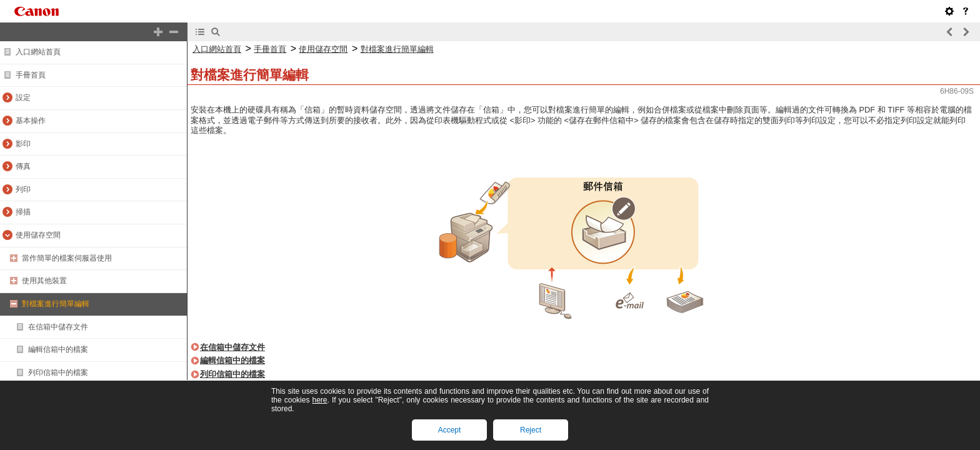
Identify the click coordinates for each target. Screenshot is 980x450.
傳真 (23, 166)
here (319, 400)
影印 (23, 144)
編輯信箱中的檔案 (58, 349)
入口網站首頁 (38, 52)
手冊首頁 (31, 75)
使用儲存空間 (38, 235)
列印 (23, 189)
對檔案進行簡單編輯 (56, 304)
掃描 (23, 212)
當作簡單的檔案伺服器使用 (67, 258)
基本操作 (31, 121)
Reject (531, 430)
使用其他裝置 (44, 281)
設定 (23, 97)
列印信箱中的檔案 (58, 372)
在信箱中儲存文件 (58, 327)
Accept (450, 430)
